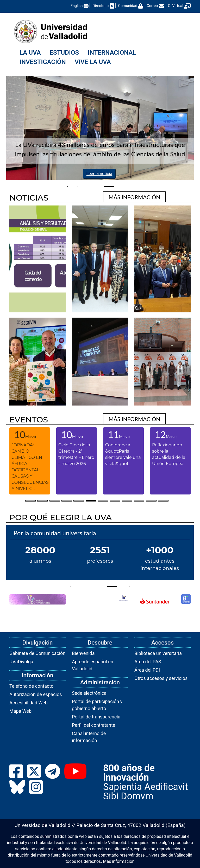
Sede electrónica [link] (89, 693)
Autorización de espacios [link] (36, 694)
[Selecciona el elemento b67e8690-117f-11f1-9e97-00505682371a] (85, 186)
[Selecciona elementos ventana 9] (127, 500)
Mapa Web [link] (20, 711)
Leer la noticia (99, 174)
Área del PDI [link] (147, 670)
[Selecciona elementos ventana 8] (115, 500)
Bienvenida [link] (83, 653)
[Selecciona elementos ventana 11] (151, 500)
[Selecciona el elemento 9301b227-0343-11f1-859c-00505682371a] (97, 186)
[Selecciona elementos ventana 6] (91, 500)
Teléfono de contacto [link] (31, 686)
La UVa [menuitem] (30, 53)
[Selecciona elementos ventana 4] (67, 500)
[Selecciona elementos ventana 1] (30, 500)
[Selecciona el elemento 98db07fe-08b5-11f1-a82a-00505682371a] (73, 186)
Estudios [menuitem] (64, 53)
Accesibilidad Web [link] (29, 703)
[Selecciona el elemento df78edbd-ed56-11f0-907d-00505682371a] (109, 186)
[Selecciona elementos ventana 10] (139, 500)
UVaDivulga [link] (21, 662)
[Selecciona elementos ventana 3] (55, 500)
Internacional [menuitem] (112, 53)
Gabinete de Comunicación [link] (37, 653)
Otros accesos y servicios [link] (161, 678)
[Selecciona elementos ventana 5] (79, 500)
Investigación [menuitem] (43, 62)
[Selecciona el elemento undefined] (76, 586)
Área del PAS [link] (148, 662)
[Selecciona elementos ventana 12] (163, 500)
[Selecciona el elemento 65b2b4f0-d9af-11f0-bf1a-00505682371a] (121, 186)
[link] (134, 197)
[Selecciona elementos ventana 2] (42, 500)
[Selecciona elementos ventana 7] (103, 500)
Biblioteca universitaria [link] (158, 653)
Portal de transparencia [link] (96, 717)
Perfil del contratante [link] (93, 725)
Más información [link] (119, 861)
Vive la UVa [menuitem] (93, 62)
